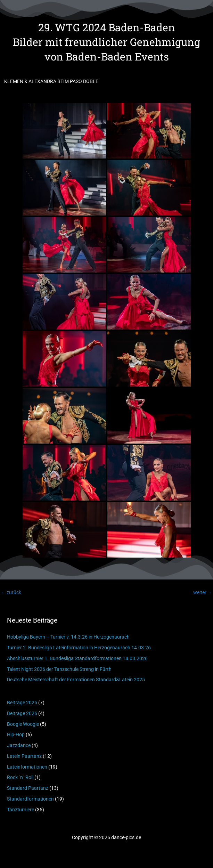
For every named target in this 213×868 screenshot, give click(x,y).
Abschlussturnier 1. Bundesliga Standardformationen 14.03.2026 (77, 658)
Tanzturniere (21, 810)
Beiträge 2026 (22, 713)
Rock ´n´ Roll (20, 777)
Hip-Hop (16, 735)
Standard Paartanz (28, 788)
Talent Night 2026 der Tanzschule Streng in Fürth (59, 669)
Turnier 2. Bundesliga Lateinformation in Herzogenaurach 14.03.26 (79, 648)
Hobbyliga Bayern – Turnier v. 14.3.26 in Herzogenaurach (68, 637)
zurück (11, 592)
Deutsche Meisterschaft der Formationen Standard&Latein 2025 (76, 680)
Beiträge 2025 (22, 703)
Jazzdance (19, 745)
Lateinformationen (27, 767)
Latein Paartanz (24, 756)
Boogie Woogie (23, 724)
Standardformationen (30, 799)
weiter (203, 592)
